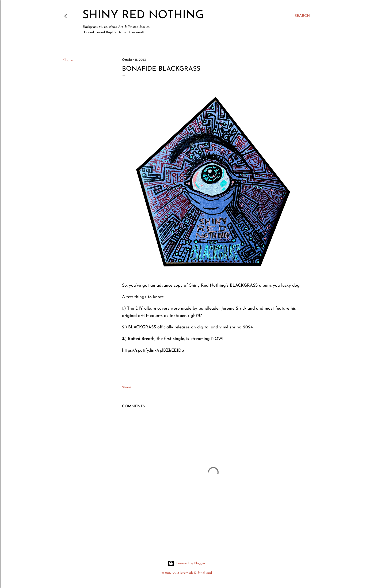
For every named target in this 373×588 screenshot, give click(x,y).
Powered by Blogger (187, 563)
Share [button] (68, 60)
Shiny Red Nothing (143, 15)
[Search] (302, 16)
